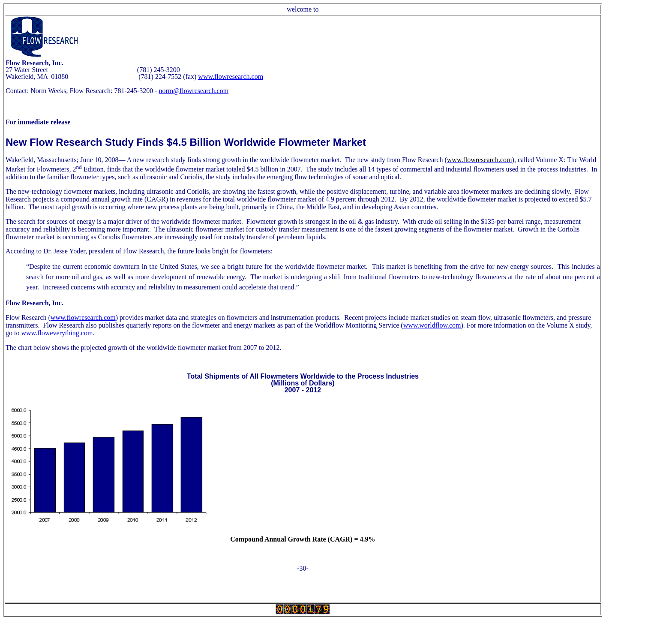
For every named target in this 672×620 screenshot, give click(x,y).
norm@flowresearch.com (193, 91)
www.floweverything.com (57, 333)
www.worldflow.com (432, 325)
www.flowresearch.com (231, 77)
